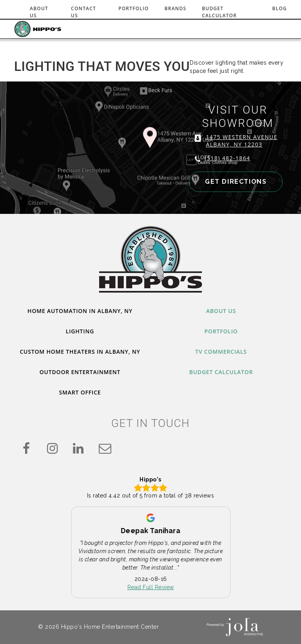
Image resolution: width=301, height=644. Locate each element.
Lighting (80, 331)
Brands (176, 8)
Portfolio (134, 8)
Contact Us (83, 12)
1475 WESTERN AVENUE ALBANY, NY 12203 (241, 141)
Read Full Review (151, 588)
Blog (280, 8)
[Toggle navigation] (276, 29)
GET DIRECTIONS (236, 182)
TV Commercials (221, 352)
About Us (39, 12)
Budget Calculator (219, 12)
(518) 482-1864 (227, 158)
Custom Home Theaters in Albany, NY (80, 352)
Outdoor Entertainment (80, 372)
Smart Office (80, 392)
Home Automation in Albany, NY (80, 311)
